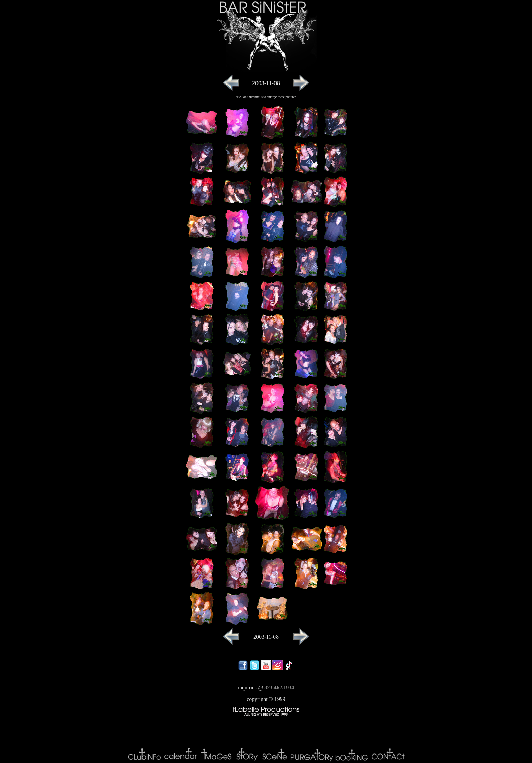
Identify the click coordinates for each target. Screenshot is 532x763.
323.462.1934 (279, 687)
